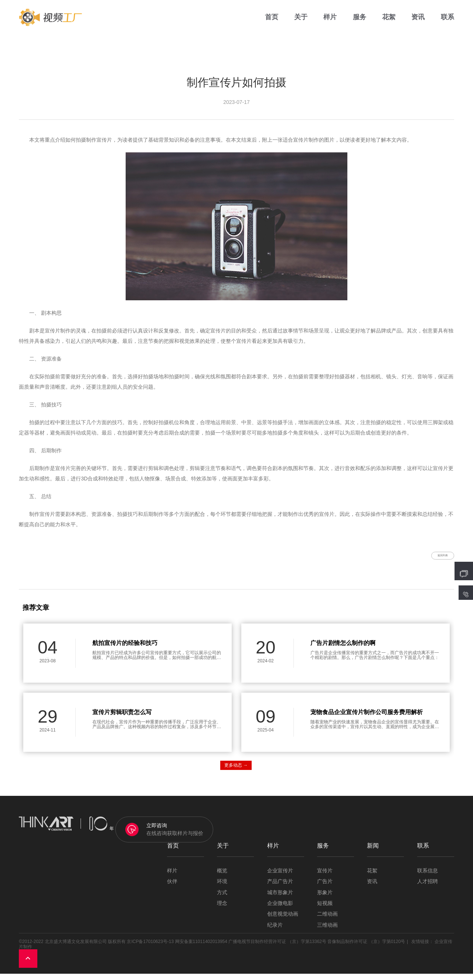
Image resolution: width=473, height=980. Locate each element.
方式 (222, 898)
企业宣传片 (280, 877)
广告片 (325, 888)
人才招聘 (428, 888)
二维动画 (327, 920)
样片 (330, 22)
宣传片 (325, 877)
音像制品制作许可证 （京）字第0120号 (366, 948)
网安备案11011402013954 (201, 948)
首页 (272, 22)
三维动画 (327, 931)
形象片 (325, 898)
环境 (222, 888)
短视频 (325, 910)
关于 (301, 22)
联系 (448, 22)
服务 (360, 22)
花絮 (389, 22)
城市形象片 (280, 898)
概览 (222, 877)
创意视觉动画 (283, 920)
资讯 (418, 22)
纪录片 (275, 931)
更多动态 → (236, 771)
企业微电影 (280, 910)
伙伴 (172, 888)
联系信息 (428, 877)
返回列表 (432, 558)
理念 (222, 910)
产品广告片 (280, 888)
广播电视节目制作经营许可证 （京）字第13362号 (277, 948)
